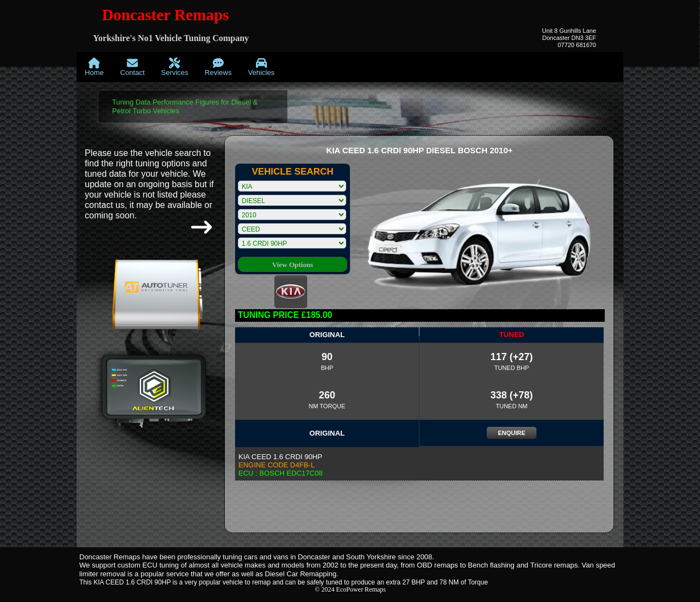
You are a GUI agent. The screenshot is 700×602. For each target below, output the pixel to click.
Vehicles (261, 67)
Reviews (218, 67)
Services (175, 67)
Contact (133, 67)
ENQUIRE (511, 433)
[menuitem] (94, 67)
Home (94, 67)
